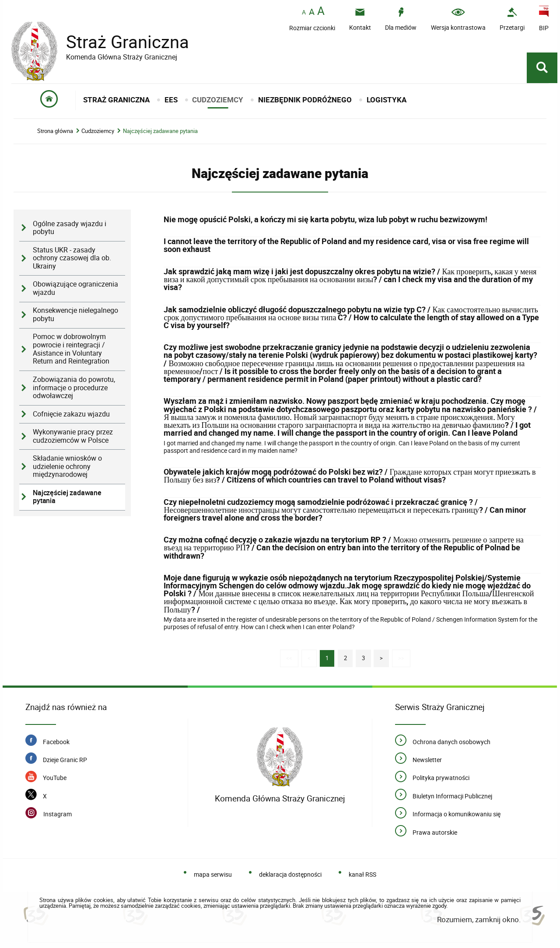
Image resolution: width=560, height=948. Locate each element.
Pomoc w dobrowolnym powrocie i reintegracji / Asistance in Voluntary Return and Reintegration (71, 349)
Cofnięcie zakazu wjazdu (71, 414)
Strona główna (55, 131)
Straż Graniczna (121, 42)
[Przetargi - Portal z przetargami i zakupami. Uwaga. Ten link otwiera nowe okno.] (512, 19)
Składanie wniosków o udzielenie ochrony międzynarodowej (67, 466)
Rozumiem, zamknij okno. (479, 919)
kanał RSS (362, 874)
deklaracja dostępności (290, 874)
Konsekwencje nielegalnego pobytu (75, 315)
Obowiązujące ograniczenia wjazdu (75, 288)
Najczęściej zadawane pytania (160, 131)
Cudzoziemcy (98, 131)
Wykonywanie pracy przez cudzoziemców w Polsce (73, 436)
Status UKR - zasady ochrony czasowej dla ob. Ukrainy (72, 258)
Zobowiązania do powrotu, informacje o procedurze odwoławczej (74, 388)
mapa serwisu (213, 874)
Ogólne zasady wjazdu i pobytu (70, 228)
